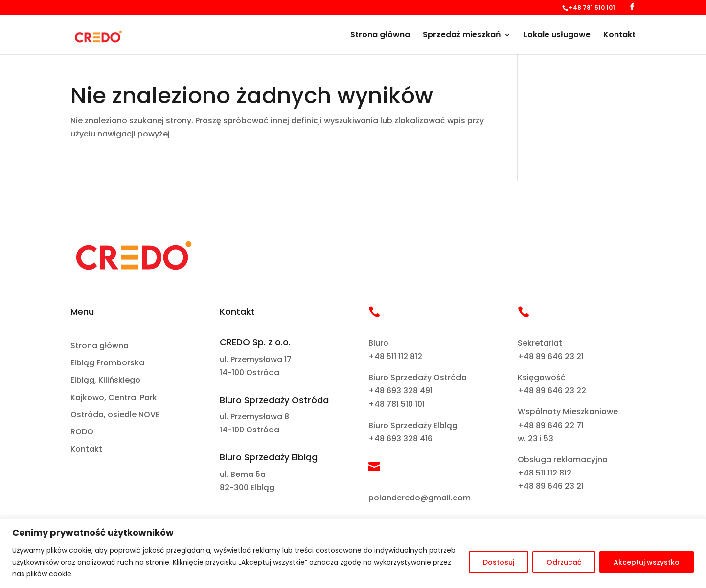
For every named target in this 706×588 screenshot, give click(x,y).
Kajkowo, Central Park (114, 398)
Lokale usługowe (557, 36)
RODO (82, 432)
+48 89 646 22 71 (551, 425)
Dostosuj (499, 562)
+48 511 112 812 (395, 356)
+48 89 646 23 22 (552, 391)
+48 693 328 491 (400, 391)
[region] (353, 553)
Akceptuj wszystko (647, 562)
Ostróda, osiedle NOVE (115, 415)
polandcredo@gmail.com (420, 498)
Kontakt (619, 36)
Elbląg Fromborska (107, 363)
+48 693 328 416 (400, 439)
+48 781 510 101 (397, 404)
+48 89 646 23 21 (551, 356)
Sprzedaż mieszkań (462, 36)
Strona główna (380, 36)
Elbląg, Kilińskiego (105, 380)
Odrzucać (564, 562)
